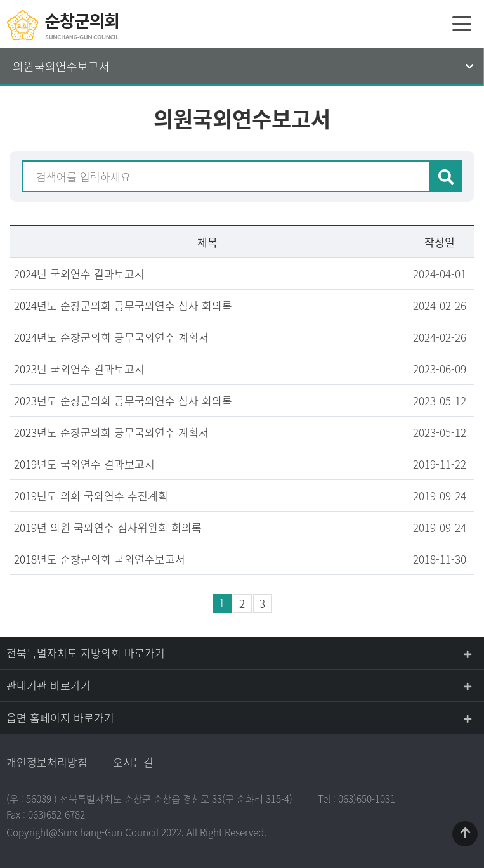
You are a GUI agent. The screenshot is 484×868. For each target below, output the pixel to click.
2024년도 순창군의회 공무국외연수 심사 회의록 (123, 305)
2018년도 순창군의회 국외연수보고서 (100, 559)
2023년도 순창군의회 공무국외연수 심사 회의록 (123, 400)
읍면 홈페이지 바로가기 (60, 717)
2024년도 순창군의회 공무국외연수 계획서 (111, 337)
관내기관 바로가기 (49, 685)
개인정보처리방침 (47, 762)
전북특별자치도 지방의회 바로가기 (86, 653)
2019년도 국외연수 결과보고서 (84, 464)
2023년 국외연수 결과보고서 (79, 369)
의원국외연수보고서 (61, 66)
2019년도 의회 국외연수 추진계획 (91, 496)
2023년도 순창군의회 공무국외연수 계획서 (111, 432)
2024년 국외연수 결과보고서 (79, 274)
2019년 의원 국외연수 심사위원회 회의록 (108, 527)
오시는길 (133, 762)
